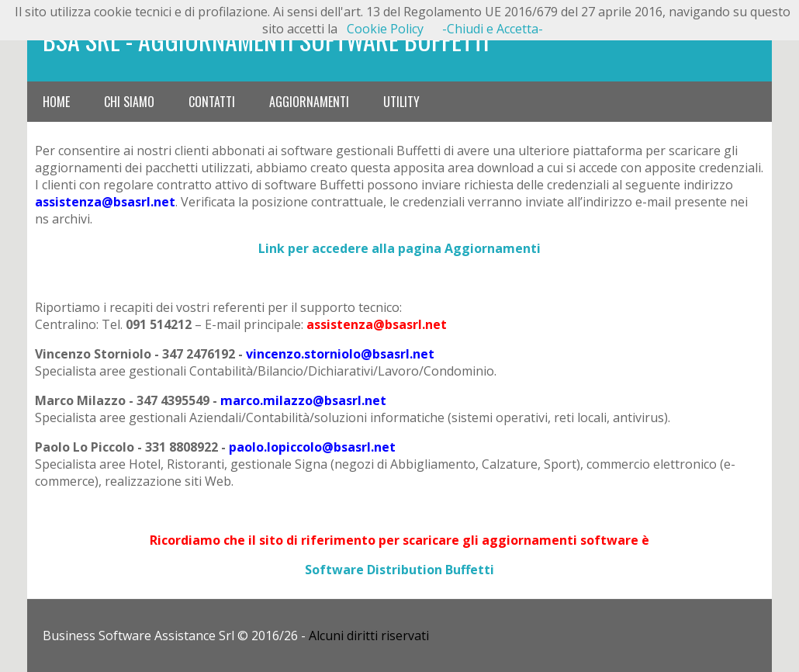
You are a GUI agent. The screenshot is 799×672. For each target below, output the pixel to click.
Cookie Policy (385, 29)
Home (56, 102)
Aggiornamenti (309, 102)
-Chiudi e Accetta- (493, 29)
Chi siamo (129, 102)
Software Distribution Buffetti (399, 570)
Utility (401, 102)
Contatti (212, 102)
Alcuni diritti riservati (369, 636)
